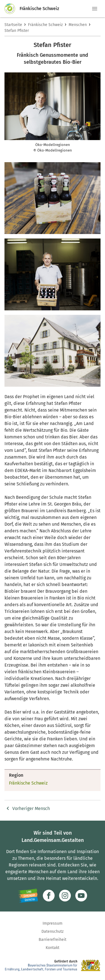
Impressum (53, 923)
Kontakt (53, 948)
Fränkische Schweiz (45, 25)
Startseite (13, 25)
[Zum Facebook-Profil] (49, 896)
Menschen (78, 25)
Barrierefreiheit (53, 940)
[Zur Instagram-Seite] (65, 896)
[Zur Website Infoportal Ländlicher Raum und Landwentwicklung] (28, 896)
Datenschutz (53, 931)
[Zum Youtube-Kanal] (81, 896)
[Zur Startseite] (12, 9)
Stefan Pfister (17, 31)
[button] (95, 9)
